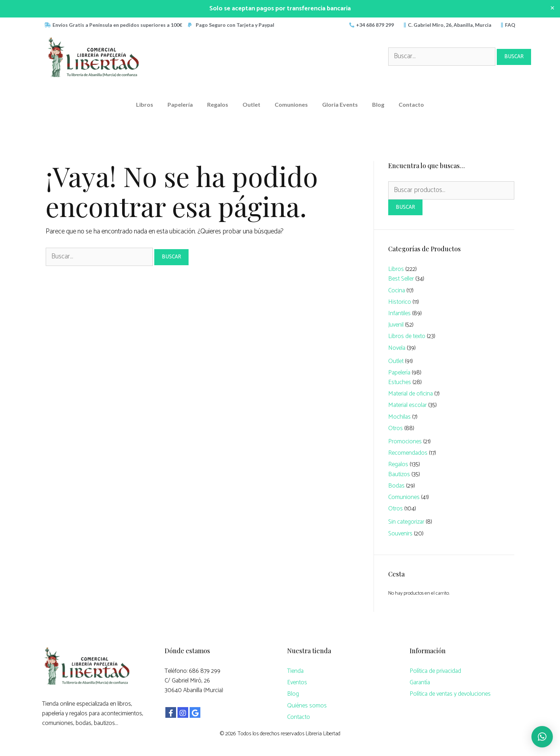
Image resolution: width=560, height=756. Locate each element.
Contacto (411, 104)
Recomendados (408, 453)
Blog (378, 104)
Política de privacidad (435, 671)
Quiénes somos (307, 706)
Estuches (400, 382)
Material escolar (407, 405)
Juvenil (396, 325)
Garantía (420, 682)
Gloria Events (340, 104)
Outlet (251, 104)
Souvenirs (400, 534)
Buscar (405, 207)
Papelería (180, 104)
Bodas (396, 486)
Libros (145, 104)
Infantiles (399, 313)
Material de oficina (411, 394)
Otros (396, 428)
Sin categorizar (406, 522)
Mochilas (399, 417)
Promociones (405, 442)
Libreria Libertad (323, 734)
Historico (400, 302)
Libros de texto (407, 336)
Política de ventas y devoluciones (450, 694)
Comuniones (291, 104)
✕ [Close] (552, 9)
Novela (397, 348)
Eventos (297, 682)
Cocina (397, 291)
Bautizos (399, 474)
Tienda (295, 671)
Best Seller (401, 279)
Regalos (218, 104)
